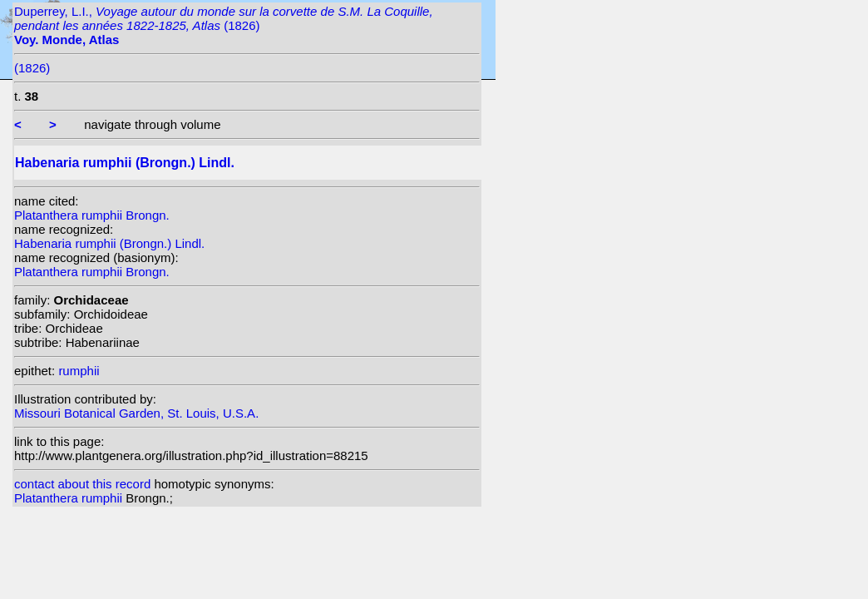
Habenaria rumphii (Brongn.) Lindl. (109, 243)
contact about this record (82, 484)
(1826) (32, 68)
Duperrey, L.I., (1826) (224, 25)
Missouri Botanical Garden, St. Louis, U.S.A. (136, 413)
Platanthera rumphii (70, 498)
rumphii (79, 371)
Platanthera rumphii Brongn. (92, 215)
